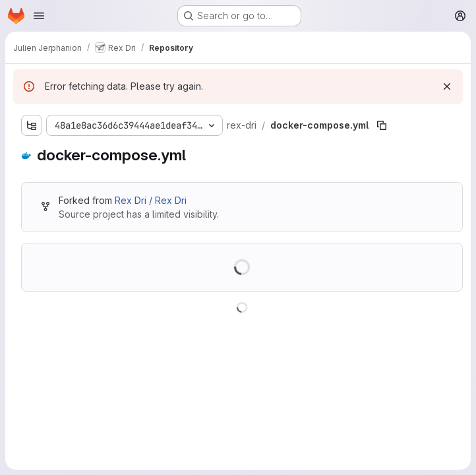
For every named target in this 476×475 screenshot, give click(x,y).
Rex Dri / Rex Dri (151, 200)
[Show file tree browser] (32, 125)
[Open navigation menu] (39, 16)
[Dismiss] (447, 86)
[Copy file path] (382, 125)
